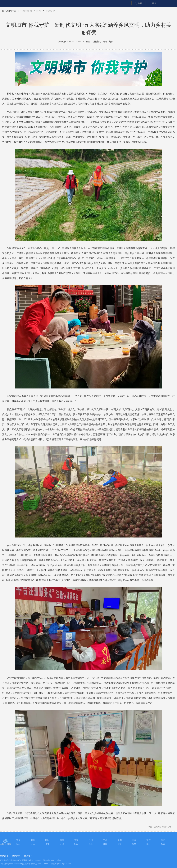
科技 (149, 844)
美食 (134, 840)
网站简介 (4, 856)
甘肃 (76, 840)
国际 (47, 840)
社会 (33, 844)
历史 (120, 844)
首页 (18, 840)
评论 (47, 844)
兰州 (39, 11)
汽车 (134, 844)
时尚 (76, 844)
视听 (91, 844)
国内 (62, 840)
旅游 (149, 840)
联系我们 (28, 856)
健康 (105, 844)
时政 (33, 840)
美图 (120, 840)
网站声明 (16, 856)
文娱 (62, 844)
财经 (18, 844)
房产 (163, 840)
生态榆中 (50, 11)
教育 (163, 844)
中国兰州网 (26, 11)
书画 (105, 840)
